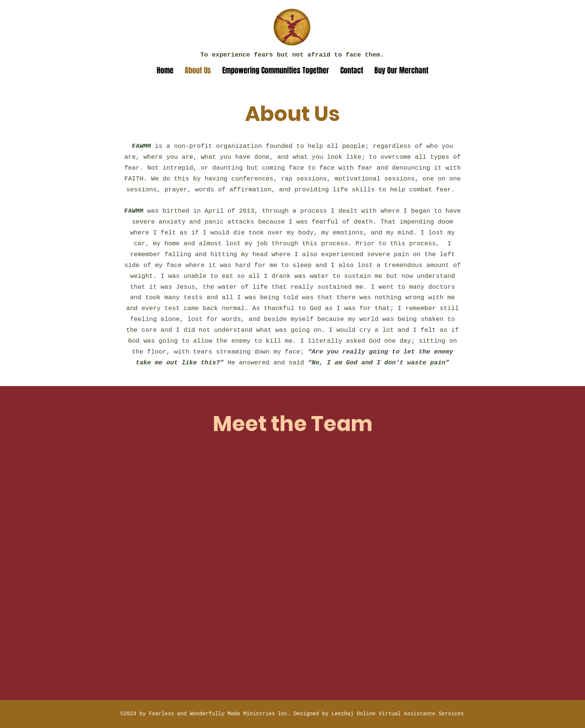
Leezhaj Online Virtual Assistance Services (398, 714)
